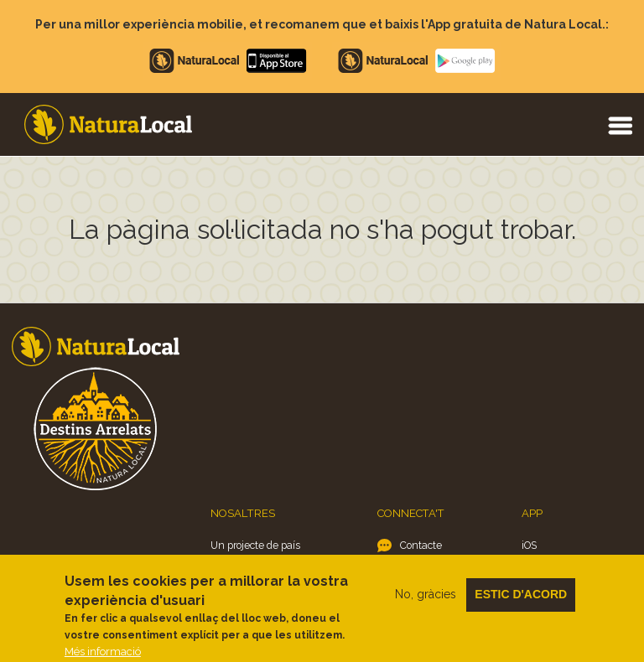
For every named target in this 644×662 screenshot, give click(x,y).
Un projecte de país (255, 545)
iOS (529, 545)
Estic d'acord (521, 603)
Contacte (421, 545)
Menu (620, 125)
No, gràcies (426, 603)
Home (108, 124)
